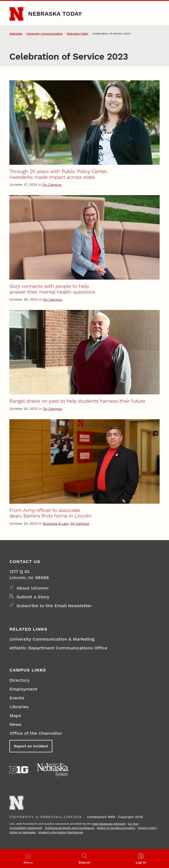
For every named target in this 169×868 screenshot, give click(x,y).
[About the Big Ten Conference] (19, 770)
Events (17, 698)
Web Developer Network (109, 824)
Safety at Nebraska (22, 832)
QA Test (133, 824)
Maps (15, 716)
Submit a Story (33, 597)
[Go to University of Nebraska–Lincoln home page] (16, 14)
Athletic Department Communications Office (58, 648)
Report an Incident (31, 746)
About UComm (33, 588)
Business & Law (56, 524)
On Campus (52, 185)
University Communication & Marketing (52, 639)
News (15, 724)
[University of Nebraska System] (53, 770)
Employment (23, 689)
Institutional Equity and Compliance (69, 828)
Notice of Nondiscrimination (116, 828)
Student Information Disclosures (61, 832)
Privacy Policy (147, 828)
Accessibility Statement (26, 828)
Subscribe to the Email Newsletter (54, 606)
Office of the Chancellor (36, 733)
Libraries (19, 707)
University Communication (45, 33)
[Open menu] (28, 859)
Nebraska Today (55, 14)
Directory (19, 680)
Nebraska (16, 33)
